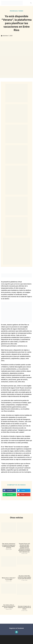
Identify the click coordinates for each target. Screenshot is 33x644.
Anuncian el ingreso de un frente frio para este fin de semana (24, 608)
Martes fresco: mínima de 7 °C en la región (9, 579)
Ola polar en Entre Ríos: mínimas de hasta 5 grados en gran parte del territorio (24, 577)
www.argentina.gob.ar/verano (11, 284)
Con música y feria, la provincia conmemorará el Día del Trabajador (9, 606)
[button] (31, 3)
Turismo (21, 11)
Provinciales (14, 11)
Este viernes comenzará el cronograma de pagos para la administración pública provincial (9, 546)
